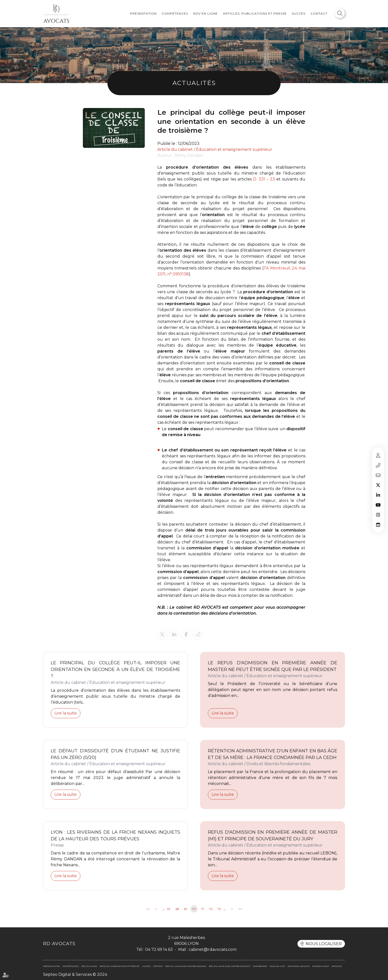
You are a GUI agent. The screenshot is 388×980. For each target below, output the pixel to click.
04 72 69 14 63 (378, 465)
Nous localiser (324, 944)
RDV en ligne (206, 13)
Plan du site (277, 966)
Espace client (378, 455)
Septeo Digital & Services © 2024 (75, 974)
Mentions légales (299, 966)
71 (203, 909)
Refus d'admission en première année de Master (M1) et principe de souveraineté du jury (273, 835)
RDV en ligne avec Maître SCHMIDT (230, 966)
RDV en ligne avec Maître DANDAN (186, 966)
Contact (319, 13)
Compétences (175, 13)
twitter (378, 485)
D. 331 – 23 (264, 179)
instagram (378, 515)
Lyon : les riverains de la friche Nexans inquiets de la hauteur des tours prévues (115, 835)
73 (219, 909)
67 (169, 909)
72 (211, 909)
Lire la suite (66, 713)
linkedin (378, 495)
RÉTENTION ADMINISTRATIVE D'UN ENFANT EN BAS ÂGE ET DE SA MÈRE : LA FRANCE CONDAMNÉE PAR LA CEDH (273, 754)
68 (177, 909)
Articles (337, 966)
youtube (378, 505)
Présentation (143, 13)
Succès (299, 13)
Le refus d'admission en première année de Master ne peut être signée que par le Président (273, 666)
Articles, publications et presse (255, 13)
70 (194, 909)
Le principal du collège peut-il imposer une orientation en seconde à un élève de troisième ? (115, 669)
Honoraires (260, 966)
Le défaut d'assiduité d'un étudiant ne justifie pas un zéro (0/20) (115, 754)
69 (186, 909)
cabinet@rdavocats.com (378, 475)
